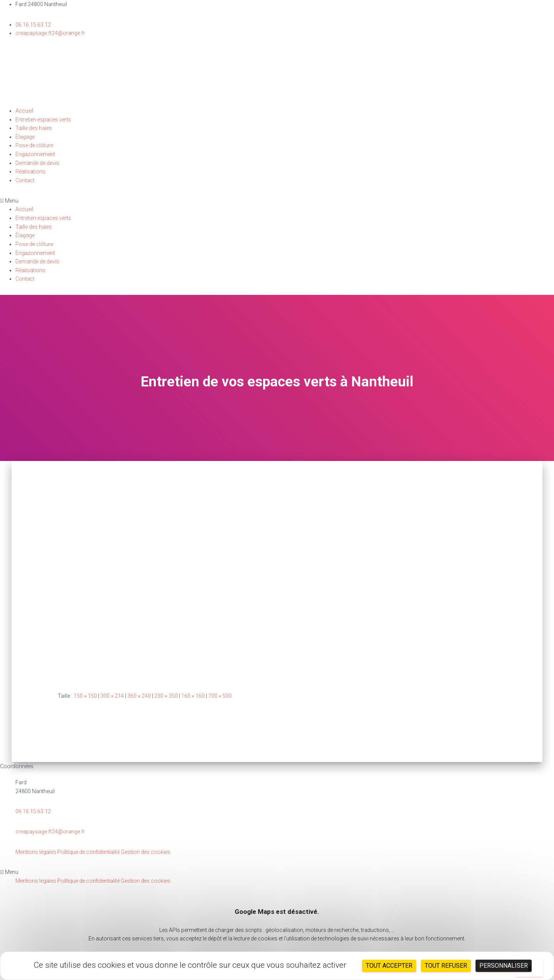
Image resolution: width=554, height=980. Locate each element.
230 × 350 (166, 696)
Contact (25, 180)
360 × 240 (139, 696)
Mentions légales (36, 852)
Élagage (25, 137)
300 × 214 (112, 696)
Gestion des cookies (146, 852)
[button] (277, 201)
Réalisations (30, 171)
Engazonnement (35, 154)
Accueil (24, 111)
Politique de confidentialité (88, 852)
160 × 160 (193, 696)
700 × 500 (220, 696)
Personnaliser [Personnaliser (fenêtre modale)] (504, 966)
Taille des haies (34, 128)
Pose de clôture (34, 145)
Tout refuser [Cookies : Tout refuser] (446, 966)
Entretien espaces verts (43, 120)
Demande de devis (37, 163)
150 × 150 (85, 696)
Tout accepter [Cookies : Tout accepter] (389, 966)
